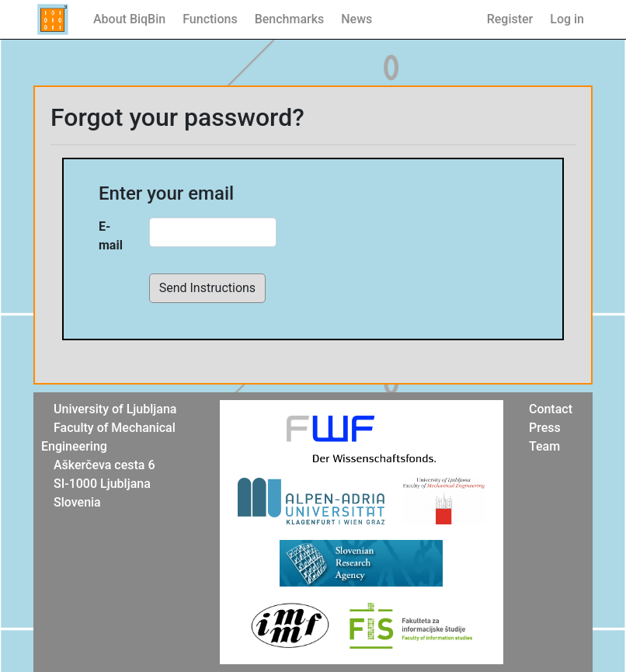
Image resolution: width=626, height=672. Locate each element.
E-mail (111, 236)
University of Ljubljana (115, 409)
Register (510, 19)
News (356, 19)
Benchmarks (290, 19)
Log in (567, 19)
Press (545, 428)
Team (544, 446)
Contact (551, 409)
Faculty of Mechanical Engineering (108, 437)
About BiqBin (129, 19)
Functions (210, 19)
